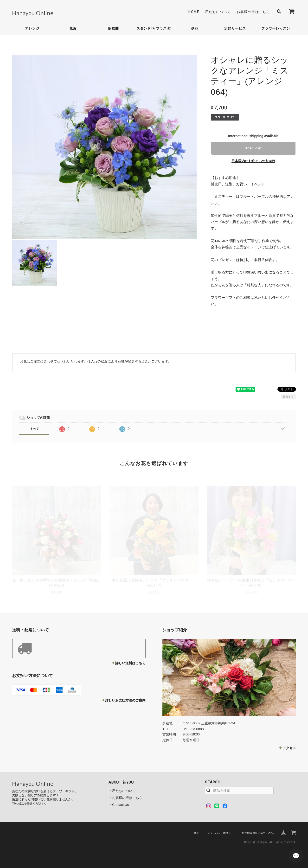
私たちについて (218, 12)
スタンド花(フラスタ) (154, 28)
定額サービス (235, 28)
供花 (195, 28)
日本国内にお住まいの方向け (253, 161)
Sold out (253, 148)
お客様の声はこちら (253, 12)
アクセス (289, 748)
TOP (196, 833)
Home (194, 12)
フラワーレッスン (276, 28)
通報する (288, 397)
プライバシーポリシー (220, 833)
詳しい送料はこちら (130, 663)
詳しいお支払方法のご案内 (125, 700)
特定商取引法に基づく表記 (258, 833)
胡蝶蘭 (113, 28)
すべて (34, 429)
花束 (73, 28)
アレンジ (32, 28)
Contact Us (120, 805)
